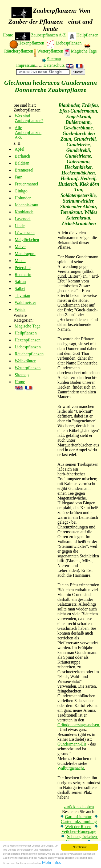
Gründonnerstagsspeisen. (79, 725)
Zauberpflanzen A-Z (49, 35)
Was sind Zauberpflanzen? (29, 118)
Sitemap (54, 59)
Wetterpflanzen (50, 51)
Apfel (19, 149)
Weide (20, 309)
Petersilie (23, 268)
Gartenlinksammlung (79, 822)
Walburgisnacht (71, 768)
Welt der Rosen (78, 827)
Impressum (26, 65)
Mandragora (25, 254)
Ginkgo (21, 191)
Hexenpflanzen (31, 43)
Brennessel (24, 170)
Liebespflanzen (68, 43)
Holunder (23, 198)
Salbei (20, 288)
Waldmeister (25, 302)
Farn (19, 177)
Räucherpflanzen (19, 51)
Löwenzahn (25, 233)
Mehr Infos (52, 863)
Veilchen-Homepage (79, 831)
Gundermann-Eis (72, 744)
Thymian (22, 295)
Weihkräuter (25, 361)
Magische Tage (84, 51)
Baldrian (22, 163)
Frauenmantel (26, 184)
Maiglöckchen (27, 240)
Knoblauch (24, 212)
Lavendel (23, 219)
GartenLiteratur (78, 817)
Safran (20, 282)
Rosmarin (23, 275)
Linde (20, 226)
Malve (20, 247)
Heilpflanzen (88, 35)
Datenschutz (54, 65)
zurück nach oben (79, 807)
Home (8, 35)
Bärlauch (22, 156)
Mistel (20, 261)
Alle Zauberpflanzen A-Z (28, 133)
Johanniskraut (27, 205)
